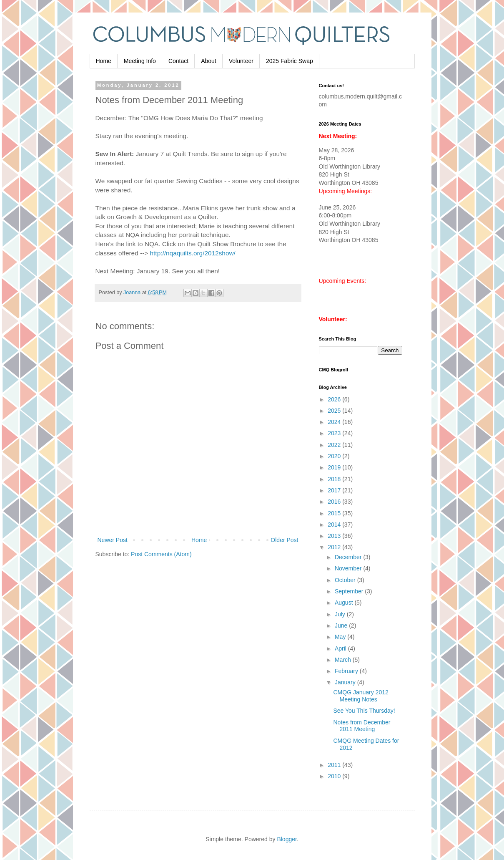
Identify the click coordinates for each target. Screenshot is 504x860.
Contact (178, 61)
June (342, 625)
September (350, 591)
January (346, 682)
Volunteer (241, 61)
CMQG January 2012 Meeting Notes (361, 696)
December (349, 557)
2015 (335, 513)
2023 (335, 433)
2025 (335, 411)
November (349, 568)
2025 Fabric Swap (290, 61)
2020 (335, 456)
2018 (335, 479)
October (346, 580)
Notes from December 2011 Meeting (362, 726)
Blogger (287, 839)
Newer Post (113, 540)
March (344, 660)
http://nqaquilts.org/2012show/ (193, 253)
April (341, 648)
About (209, 61)
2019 (335, 467)
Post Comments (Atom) (161, 554)
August (345, 603)
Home (104, 61)
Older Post (284, 540)
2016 (335, 502)
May (341, 637)
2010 (335, 776)
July (341, 614)
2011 (335, 765)
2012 (335, 547)
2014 (335, 525)
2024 (335, 422)
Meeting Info (140, 61)
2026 (335, 399)
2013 (335, 536)
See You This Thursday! (364, 711)
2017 (335, 490)
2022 (335, 445)
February (347, 671)
